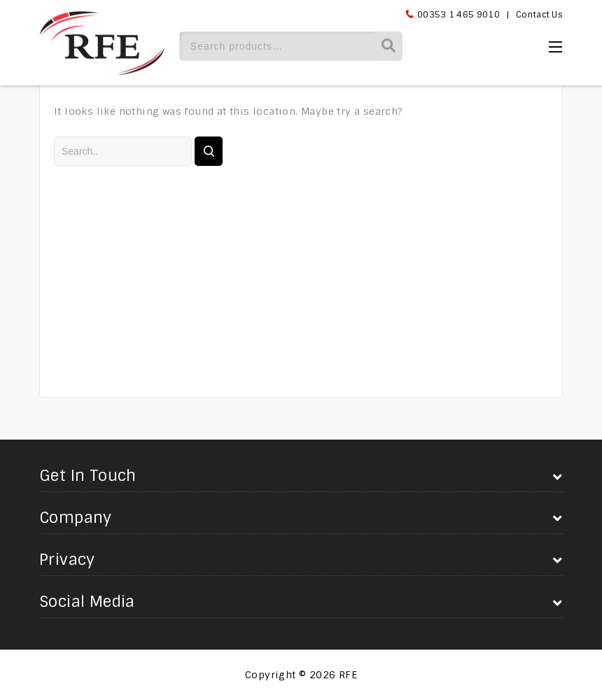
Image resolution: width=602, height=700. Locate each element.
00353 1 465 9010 (458, 15)
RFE (348, 675)
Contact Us (539, 15)
